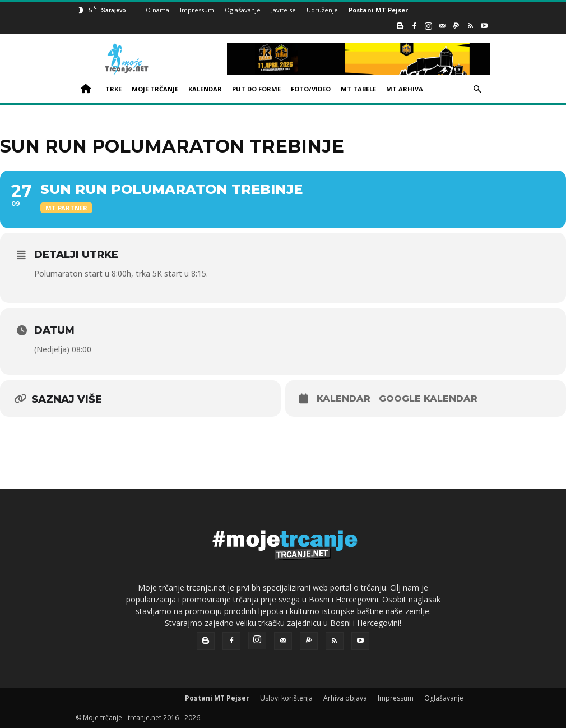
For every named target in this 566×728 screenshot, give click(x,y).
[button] (477, 89)
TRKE (113, 89)
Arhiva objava (345, 698)
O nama (157, 10)
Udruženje (322, 10)
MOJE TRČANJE (155, 89)
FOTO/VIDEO (311, 89)
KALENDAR (205, 89)
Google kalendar (428, 398)
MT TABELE (358, 89)
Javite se (284, 10)
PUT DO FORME (256, 89)
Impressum (197, 10)
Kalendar (344, 398)
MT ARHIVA (405, 89)
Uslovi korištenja (286, 698)
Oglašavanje (243, 10)
